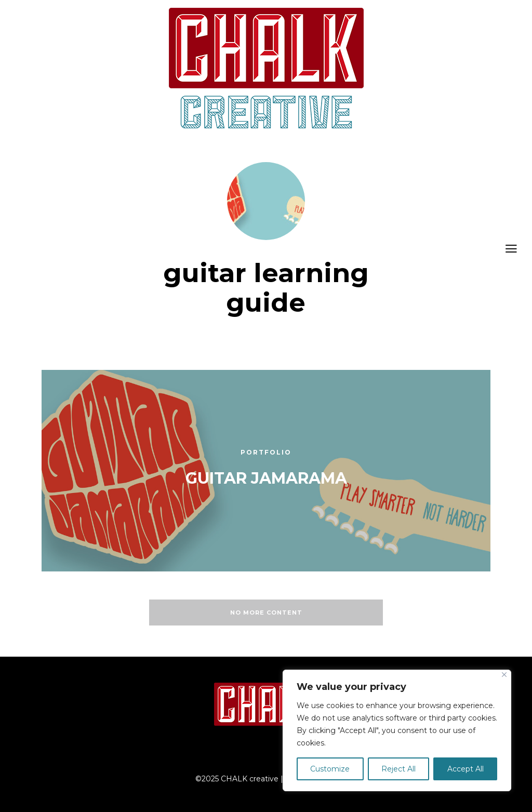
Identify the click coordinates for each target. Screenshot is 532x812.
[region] (397, 730)
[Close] (504, 675)
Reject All (398, 769)
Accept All (465, 769)
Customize (330, 769)
